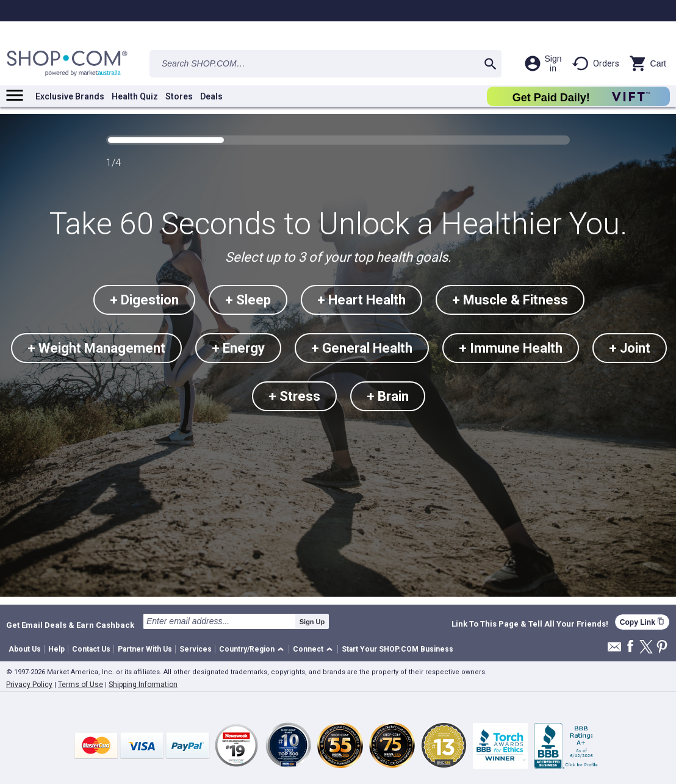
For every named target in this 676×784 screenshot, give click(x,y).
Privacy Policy (29, 685)
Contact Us (91, 649)
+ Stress (294, 396)
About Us (25, 649)
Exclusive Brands (70, 96)
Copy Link (642, 622)
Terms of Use (81, 685)
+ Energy (238, 348)
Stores (179, 96)
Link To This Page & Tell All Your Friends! (530, 624)
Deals (211, 96)
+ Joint (630, 348)
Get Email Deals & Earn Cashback (70, 625)
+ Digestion (144, 300)
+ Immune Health (511, 348)
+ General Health (362, 348)
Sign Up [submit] (312, 622)
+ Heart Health (361, 300)
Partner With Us (145, 649)
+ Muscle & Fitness (510, 300)
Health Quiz (135, 96)
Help (56, 649)
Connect (308, 649)
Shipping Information (143, 685)
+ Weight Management (96, 348)
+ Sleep (248, 300)
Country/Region (247, 649)
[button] (253, 649)
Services (196, 649)
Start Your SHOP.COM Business (397, 649)
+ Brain (388, 396)
